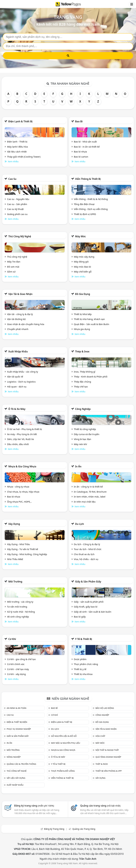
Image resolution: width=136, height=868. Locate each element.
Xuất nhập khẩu (18, 351)
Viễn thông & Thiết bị (88, 179)
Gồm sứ (11, 272)
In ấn (78, 466)
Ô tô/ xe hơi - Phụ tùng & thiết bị (25, 429)
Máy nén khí (80, 444)
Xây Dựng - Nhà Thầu (18, 544)
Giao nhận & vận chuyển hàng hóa (26, 324)
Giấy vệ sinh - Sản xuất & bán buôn (92, 612)
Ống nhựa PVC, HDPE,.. (19, 502)
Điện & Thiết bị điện (17, 722)
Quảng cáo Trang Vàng (84, 829)
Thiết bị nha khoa (83, 674)
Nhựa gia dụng (82, 329)
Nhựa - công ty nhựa (18, 487)
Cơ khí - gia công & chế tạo (21, 659)
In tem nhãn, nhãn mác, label (90, 497)
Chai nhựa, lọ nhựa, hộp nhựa (23, 492)
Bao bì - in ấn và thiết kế (87, 147)
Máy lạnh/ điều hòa (17, 147)
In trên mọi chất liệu (85, 502)
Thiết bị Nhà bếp (83, 314)
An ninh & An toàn (16, 708)
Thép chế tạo (81, 387)
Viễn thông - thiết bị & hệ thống (91, 199)
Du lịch (80, 524)
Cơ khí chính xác (16, 664)
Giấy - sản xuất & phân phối (89, 602)
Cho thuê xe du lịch (84, 554)
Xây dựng (14, 524)
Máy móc (80, 236)
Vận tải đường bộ (16, 319)
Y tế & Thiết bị (84, 639)
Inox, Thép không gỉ (84, 372)
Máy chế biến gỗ (83, 272)
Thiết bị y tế (80, 669)
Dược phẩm (80, 659)
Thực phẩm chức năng (86, 664)
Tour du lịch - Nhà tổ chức (88, 549)
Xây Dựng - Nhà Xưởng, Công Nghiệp (27, 554)
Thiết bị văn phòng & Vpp (109, 771)
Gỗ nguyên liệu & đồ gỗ (64, 736)
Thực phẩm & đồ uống (63, 771)
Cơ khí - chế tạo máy (18, 669)
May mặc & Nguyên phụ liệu (66, 743)
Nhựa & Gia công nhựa (22, 466)
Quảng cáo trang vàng (100, 806)
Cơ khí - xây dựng (16, 674)
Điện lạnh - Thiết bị (17, 142)
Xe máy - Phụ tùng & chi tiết (22, 434)
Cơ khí (12, 639)
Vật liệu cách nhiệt (17, 152)
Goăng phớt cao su (17, 214)
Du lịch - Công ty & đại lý (87, 544)
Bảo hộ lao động (105, 708)
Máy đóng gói (81, 262)
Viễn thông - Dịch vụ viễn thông (91, 209)
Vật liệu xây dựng (16, 778)
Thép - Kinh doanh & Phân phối (91, 377)
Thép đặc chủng (82, 382)
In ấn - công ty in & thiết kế (88, 487)
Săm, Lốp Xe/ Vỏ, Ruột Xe (20, 439)
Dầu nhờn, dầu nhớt (18, 444)
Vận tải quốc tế (15, 377)
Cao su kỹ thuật (15, 209)
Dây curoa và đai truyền (86, 434)
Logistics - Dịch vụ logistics (21, 382)
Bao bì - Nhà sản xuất (85, 142)
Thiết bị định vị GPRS (85, 214)
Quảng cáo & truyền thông (21, 764)
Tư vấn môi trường (17, 607)
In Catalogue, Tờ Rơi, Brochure (90, 492)
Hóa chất (100, 736)
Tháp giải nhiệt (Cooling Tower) (24, 157)
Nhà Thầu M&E (15, 559)
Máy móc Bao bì (82, 267)
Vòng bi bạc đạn (82, 439)
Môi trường (15, 582)
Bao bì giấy (80, 617)
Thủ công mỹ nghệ (20, 236)
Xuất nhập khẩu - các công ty (23, 372)
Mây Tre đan (14, 262)
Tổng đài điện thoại (84, 204)
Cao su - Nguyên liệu (18, 199)
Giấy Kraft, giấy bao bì (86, 607)
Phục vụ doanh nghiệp (19, 729)
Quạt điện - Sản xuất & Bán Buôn (91, 324)
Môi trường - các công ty (20, 602)
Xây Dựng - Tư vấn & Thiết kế (23, 549)
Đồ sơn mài (13, 267)
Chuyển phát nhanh (18, 329)
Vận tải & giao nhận (20, 294)
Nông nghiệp (14, 757)
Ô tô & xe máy (17, 409)
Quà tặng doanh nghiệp (108, 757)
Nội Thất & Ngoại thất (107, 750)
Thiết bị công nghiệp (85, 429)
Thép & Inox (82, 351)
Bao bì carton (81, 157)
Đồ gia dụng (83, 294)
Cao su (12, 179)
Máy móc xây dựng (84, 257)
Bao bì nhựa (80, 152)
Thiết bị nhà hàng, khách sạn (89, 319)
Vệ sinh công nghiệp (18, 617)
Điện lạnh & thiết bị (20, 121)
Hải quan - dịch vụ (17, 387)
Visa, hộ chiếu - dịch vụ (86, 559)
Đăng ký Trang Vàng (54, 829)
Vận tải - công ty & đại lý (20, 314)
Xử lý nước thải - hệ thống (21, 612)
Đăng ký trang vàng (34, 806)
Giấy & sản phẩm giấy (88, 582)
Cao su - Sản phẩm (17, 204)
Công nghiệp (83, 409)
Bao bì (79, 121)
